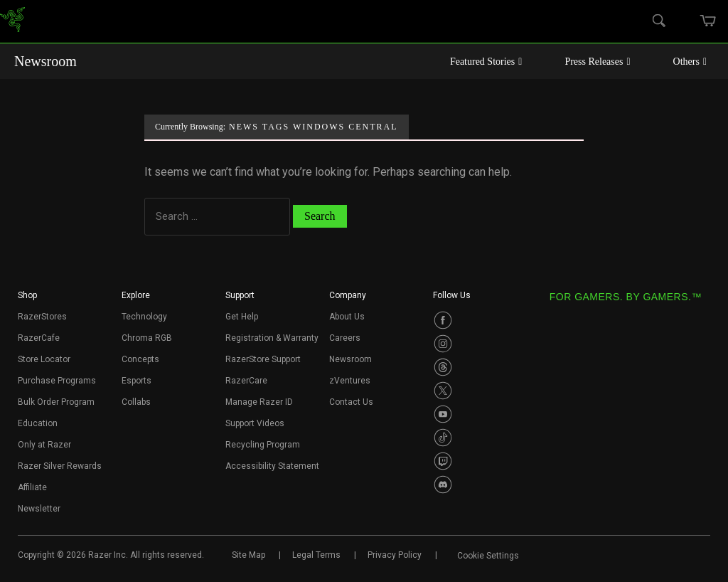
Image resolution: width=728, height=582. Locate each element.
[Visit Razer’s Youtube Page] (443, 414)
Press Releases (597, 62)
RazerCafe (39, 338)
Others (690, 62)
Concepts (140, 359)
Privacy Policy (395, 555)
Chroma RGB (147, 338)
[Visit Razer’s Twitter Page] (443, 391)
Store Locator (44, 359)
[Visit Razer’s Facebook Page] (443, 320)
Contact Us (351, 402)
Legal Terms (316, 555)
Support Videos (255, 423)
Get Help (242, 317)
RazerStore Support (263, 359)
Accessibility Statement (272, 466)
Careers (345, 338)
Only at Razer (44, 445)
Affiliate (32, 487)
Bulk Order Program (56, 402)
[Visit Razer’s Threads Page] (443, 367)
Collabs (136, 402)
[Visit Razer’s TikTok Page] (443, 438)
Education (38, 423)
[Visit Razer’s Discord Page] (443, 485)
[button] (27, 300)
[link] (12, 22)
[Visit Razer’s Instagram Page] (443, 344)
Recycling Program (263, 445)
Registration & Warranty (272, 338)
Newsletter (39, 509)
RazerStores (42, 317)
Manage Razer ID (259, 402)
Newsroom (45, 61)
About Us (347, 317)
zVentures (350, 381)
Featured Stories (486, 62)
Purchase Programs (57, 381)
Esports (136, 381)
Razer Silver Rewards (60, 466)
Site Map (248, 555)
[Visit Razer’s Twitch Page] (443, 461)
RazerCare (246, 381)
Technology (144, 317)
